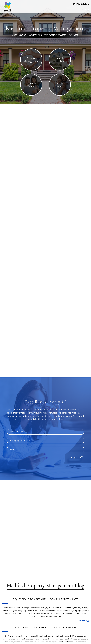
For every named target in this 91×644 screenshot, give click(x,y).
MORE (82, 620)
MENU (86, 10)
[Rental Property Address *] (45, 441)
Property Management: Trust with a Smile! (45, 628)
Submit (75, 458)
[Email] (45, 449)
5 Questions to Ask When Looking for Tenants (45, 599)
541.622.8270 (81, 4)
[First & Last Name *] (45, 432)
